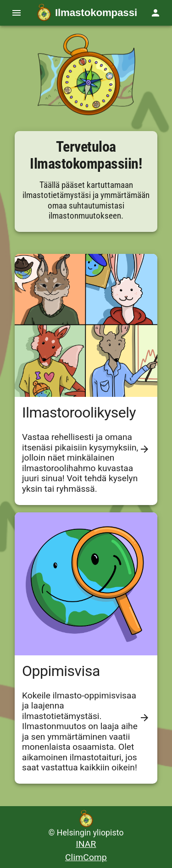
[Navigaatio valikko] (17, 13)
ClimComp (86, 857)
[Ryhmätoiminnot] (155, 13)
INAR (86, 844)
